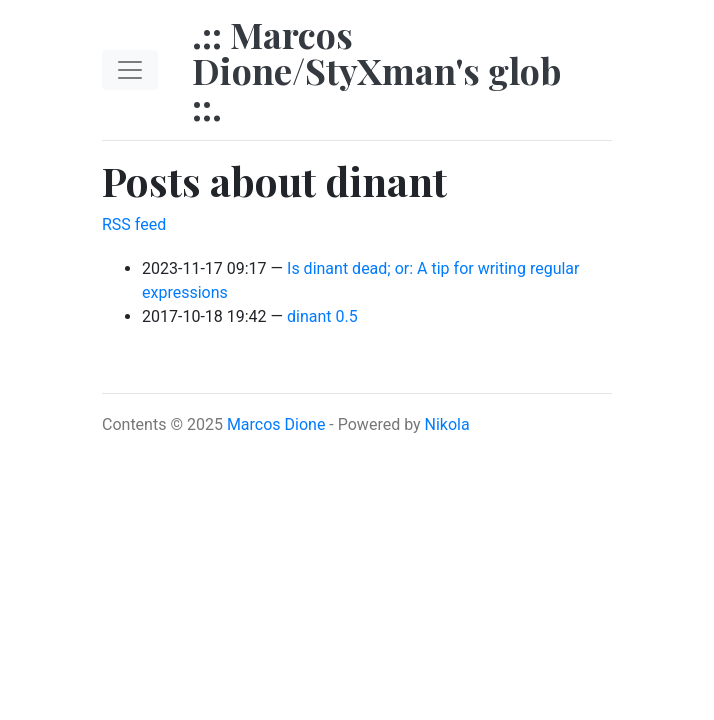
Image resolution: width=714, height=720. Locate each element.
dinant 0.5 (322, 316)
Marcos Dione (276, 424)
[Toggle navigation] (130, 70)
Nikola (447, 424)
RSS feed (134, 224)
